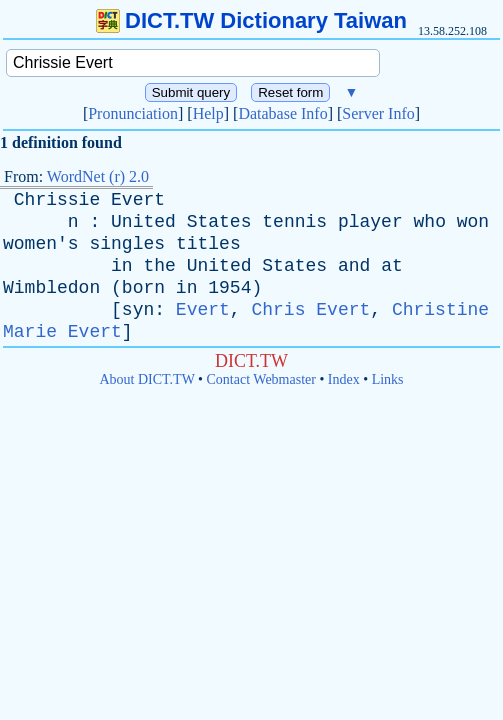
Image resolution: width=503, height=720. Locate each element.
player (370, 222)
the (159, 266)
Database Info (282, 113)
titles (208, 244)
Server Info (378, 113)
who (430, 222)
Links (388, 379)
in (122, 266)
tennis (294, 222)
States (219, 222)
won (473, 222)
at (392, 266)
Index (344, 379)
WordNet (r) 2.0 (98, 176)
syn (138, 310)
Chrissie (57, 200)
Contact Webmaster (261, 379)
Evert (138, 200)
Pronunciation (133, 113)
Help (208, 113)
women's (41, 244)
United (143, 222)
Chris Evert (310, 310)
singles (127, 244)
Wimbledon (51, 288)
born (143, 288)
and (354, 266)
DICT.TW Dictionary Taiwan (251, 20)
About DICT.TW (146, 379)
